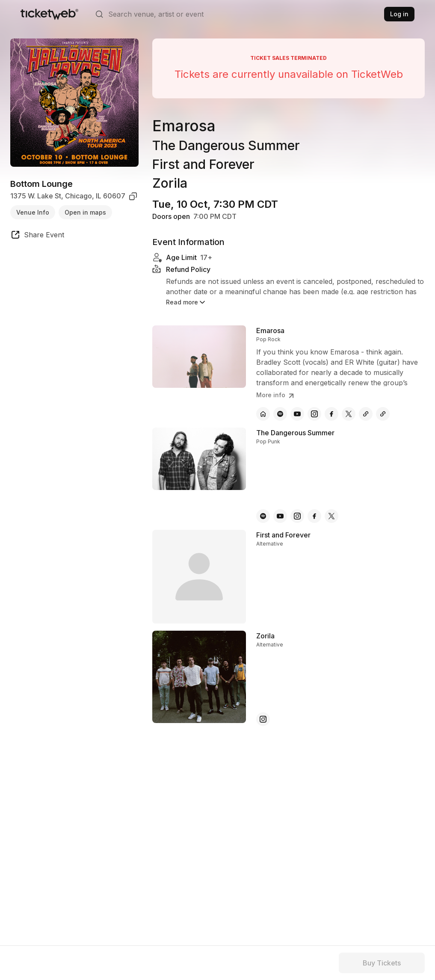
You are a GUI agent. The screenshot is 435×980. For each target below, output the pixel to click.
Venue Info (33, 212)
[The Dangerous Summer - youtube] (280, 516)
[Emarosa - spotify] (280, 414)
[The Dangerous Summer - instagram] (297, 516)
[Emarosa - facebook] (331, 414)
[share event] (37, 236)
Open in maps (85, 212)
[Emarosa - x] (349, 414)
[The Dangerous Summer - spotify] (263, 516)
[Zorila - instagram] (263, 719)
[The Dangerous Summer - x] (331, 516)
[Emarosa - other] (366, 414)
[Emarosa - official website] (263, 414)
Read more (186, 302)
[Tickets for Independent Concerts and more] (49, 14)
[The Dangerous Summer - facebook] (314, 516)
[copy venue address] (133, 196)
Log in (399, 14)
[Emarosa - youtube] (297, 414)
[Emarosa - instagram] (314, 414)
